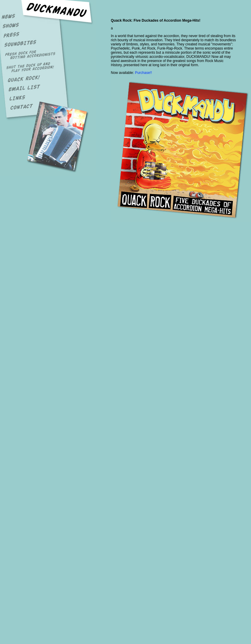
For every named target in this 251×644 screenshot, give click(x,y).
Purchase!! (143, 73)
